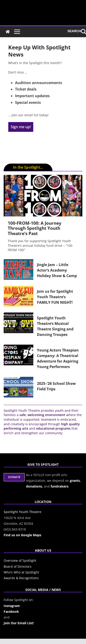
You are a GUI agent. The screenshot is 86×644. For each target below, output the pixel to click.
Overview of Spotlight (20, 560)
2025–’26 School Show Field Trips (56, 386)
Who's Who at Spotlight (21, 572)
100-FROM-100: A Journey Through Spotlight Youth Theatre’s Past (35, 228)
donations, (35, 486)
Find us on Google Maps (22, 535)
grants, (75, 481)
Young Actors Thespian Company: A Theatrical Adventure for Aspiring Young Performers (58, 358)
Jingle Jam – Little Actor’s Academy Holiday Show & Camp (57, 270)
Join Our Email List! (19, 623)
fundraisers (60, 486)
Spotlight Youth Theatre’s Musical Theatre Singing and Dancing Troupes (55, 326)
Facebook (11, 611)
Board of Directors (18, 566)
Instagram (12, 606)
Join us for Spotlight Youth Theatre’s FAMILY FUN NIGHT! (55, 297)
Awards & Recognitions (21, 578)
